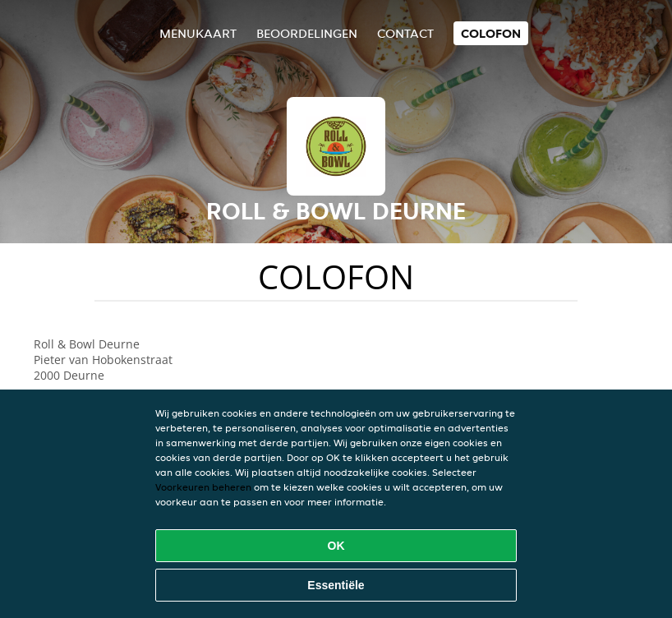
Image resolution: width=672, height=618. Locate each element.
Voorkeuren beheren (203, 487)
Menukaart (198, 33)
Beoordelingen (307, 33)
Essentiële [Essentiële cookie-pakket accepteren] (336, 585)
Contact (405, 33)
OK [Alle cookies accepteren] (336, 546)
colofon (491, 33)
